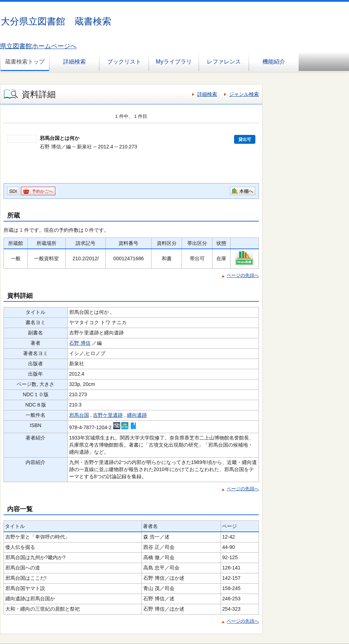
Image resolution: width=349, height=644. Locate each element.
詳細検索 (74, 62)
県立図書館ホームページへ (38, 46)
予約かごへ (43, 191)
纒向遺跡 (137, 415)
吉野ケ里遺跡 (108, 415)
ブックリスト (124, 62)
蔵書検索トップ (25, 62)
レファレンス (224, 62)
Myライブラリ (174, 62)
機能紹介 (274, 62)
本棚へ (246, 191)
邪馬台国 (79, 415)
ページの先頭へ (243, 275)
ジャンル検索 (244, 94)
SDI (13, 191)
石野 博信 (80, 343)
